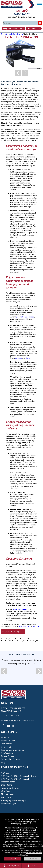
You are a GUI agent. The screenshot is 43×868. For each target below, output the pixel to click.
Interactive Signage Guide (13, 750)
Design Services (8, 756)
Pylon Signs (6, 797)
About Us (5, 737)
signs (28, 358)
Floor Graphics (8, 794)
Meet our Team (8, 740)
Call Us (32, 866)
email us (36, 626)
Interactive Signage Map (27, 821)
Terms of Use (33, 819)
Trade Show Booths (10, 788)
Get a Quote (11, 866)
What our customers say (21, 655)
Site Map (13, 824)
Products (4, 34)
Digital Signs (7, 785)
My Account (9, 819)
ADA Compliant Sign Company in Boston (19, 776)
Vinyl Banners (7, 791)
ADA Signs (6, 773)
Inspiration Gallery (21, 609)
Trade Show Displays (16, 34)
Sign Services (7, 753)
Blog (3, 762)
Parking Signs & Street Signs (13, 800)
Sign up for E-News (26, 824)
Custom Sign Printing (10, 759)
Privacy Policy (21, 819)
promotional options (25, 317)
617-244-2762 (22, 14)
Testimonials (7, 744)
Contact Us (6, 747)
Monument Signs (9, 803)
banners (19, 358)
